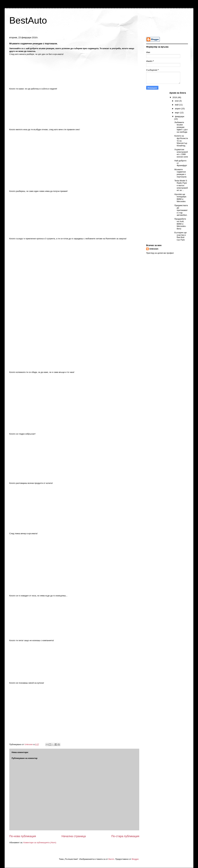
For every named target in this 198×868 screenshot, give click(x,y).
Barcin (111, 859)
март (178, 113)
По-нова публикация (23, 836)
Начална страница (74, 836)
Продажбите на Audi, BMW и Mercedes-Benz (180, 224)
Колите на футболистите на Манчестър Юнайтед (181, 141)
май (177, 105)
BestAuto (28, 20)
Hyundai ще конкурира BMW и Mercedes (180, 198)
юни (177, 101)
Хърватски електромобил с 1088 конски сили (181, 153)
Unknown (154, 249)
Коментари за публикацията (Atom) (40, 843)
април (178, 109)
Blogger (135, 859)
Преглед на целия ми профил (160, 253)
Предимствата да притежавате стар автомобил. (181, 210)
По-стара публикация (125, 836)
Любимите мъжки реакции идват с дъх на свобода (181, 127)
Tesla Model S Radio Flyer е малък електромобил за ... (181, 185)
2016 (175, 97)
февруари (180, 116)
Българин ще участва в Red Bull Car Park (180, 236)
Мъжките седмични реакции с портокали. (181, 173)
